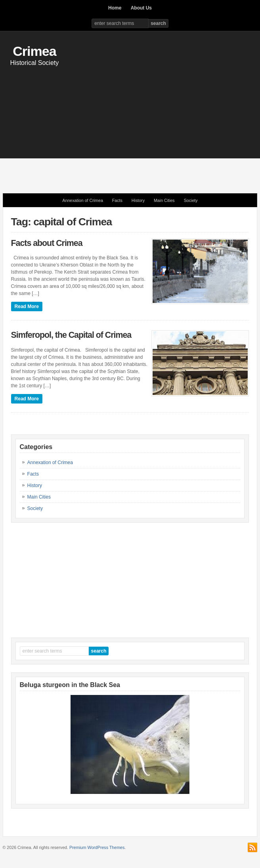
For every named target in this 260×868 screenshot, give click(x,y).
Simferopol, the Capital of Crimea (71, 335)
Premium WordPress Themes (97, 847)
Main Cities (164, 200)
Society (191, 200)
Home (115, 8)
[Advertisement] (131, 126)
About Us (141, 8)
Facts (117, 200)
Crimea (34, 51)
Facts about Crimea (47, 243)
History (138, 200)
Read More (27, 306)
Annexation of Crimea (82, 200)
